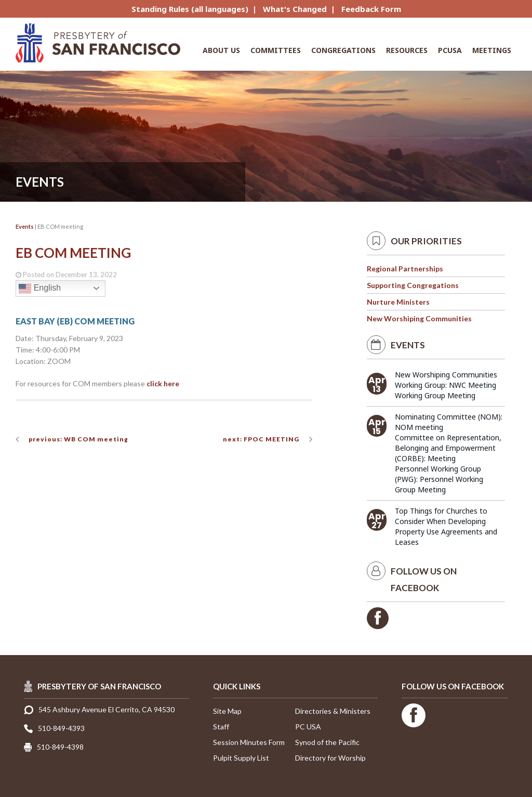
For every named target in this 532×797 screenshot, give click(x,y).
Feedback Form (371, 9)
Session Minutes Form (249, 742)
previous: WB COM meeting (78, 439)
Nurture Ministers (398, 302)
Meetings (492, 50)
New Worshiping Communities (419, 318)
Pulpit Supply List (241, 758)
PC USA (308, 727)
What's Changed (295, 9)
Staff (221, 727)
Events (25, 226)
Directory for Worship (330, 758)
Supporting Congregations (413, 285)
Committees (276, 50)
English (40, 289)
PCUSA (450, 50)
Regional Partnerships (405, 269)
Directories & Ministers (333, 711)
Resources (407, 50)
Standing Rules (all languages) (190, 9)
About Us (221, 50)
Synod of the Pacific (327, 742)
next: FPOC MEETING (261, 439)
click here (163, 383)
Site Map (227, 711)
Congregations (343, 50)
